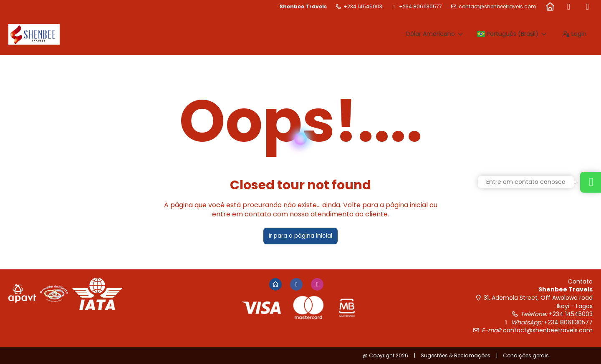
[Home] (550, 7)
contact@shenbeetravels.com (497, 7)
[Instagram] (587, 7)
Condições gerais (526, 355)
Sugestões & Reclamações (456, 355)
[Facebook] (569, 7)
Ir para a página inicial (300, 236)
